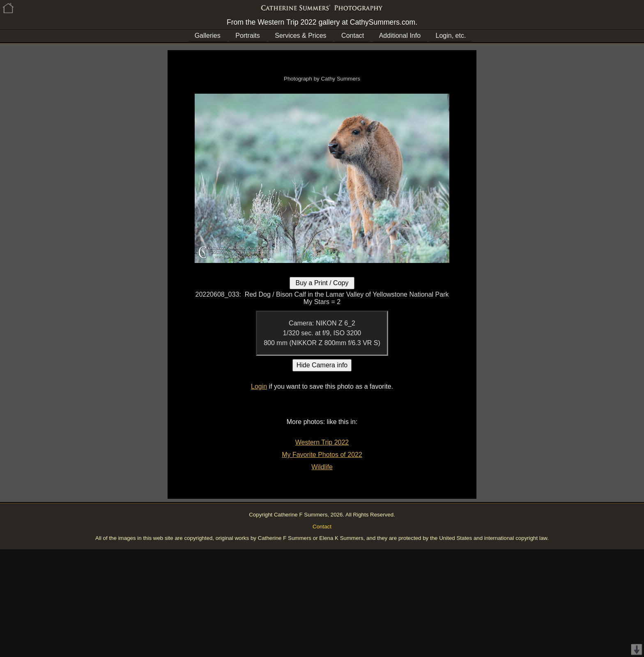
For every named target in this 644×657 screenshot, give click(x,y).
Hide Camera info (322, 365)
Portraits (248, 36)
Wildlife (322, 467)
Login (259, 386)
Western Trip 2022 (322, 442)
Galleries (208, 36)
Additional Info (400, 36)
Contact (353, 36)
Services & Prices (300, 36)
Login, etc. (451, 36)
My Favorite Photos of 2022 (322, 455)
